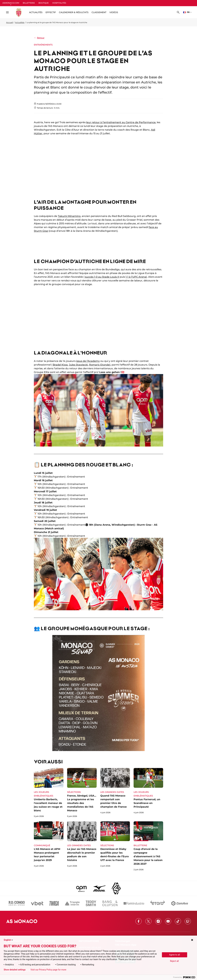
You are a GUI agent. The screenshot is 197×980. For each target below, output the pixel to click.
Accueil (10, 22)
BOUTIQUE (44, 3)
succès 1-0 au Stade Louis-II (102, 277)
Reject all (174, 961)
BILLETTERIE (29, 3)
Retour (39, 38)
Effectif (51, 12)
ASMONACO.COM (11, 3)
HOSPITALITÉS (59, 3)
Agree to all (175, 955)
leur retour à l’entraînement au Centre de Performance (121, 122)
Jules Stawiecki (78, 365)
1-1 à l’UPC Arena (136, 277)
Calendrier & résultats (74, 12)
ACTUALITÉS (36, 12)
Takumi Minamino (69, 216)
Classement (99, 12)
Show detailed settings (15, 970)
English (9, 940)
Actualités (20, 22)
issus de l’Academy (88, 361)
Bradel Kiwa (60, 365)
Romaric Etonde (99, 365)
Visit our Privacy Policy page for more (48, 970)
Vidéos (114, 12)
